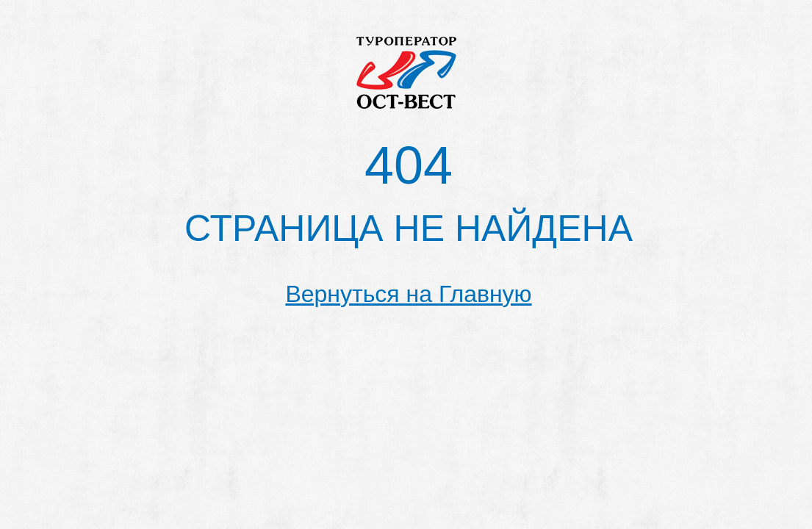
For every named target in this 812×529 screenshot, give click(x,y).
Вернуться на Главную (408, 294)
